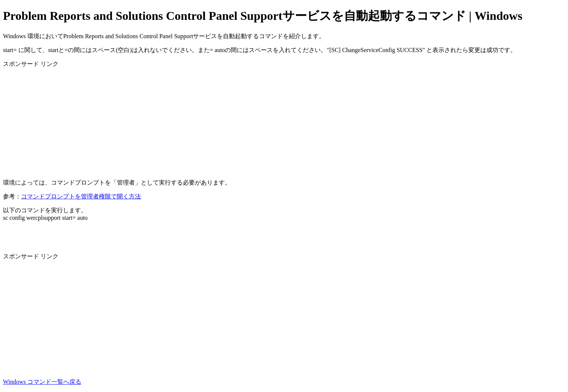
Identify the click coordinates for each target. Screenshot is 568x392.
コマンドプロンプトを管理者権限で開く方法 (81, 196)
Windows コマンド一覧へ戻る (42, 382)
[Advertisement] (228, 121)
